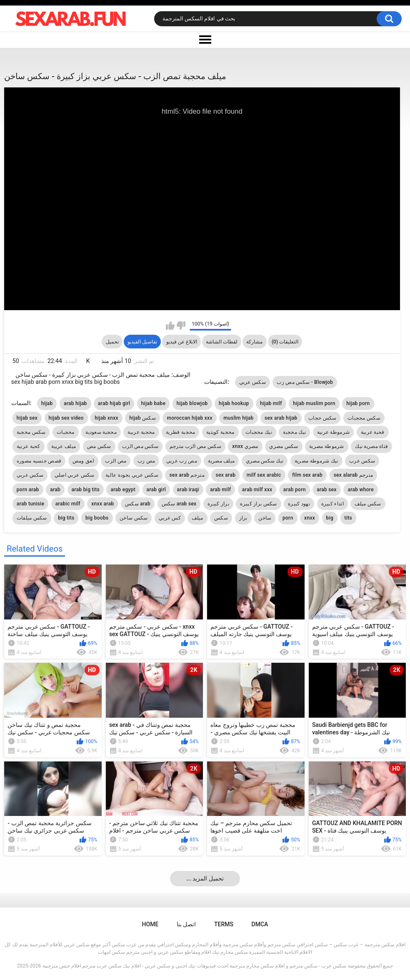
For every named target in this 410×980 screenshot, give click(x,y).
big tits (66, 518)
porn (288, 518)
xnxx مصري (245, 446)
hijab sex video (66, 418)
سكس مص (99, 446)
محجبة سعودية (101, 432)
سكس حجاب (322, 418)
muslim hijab (238, 418)
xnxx (310, 518)
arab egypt (123, 490)
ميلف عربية (64, 446)
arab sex (327, 490)
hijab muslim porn (314, 403)
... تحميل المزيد (205, 878)
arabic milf (68, 504)
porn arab (28, 490)
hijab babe (153, 403)
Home (150, 924)
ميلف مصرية (221, 461)
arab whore (361, 490)
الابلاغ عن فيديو (182, 342)
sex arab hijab (281, 418)
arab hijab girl (114, 403)
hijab (47, 403)
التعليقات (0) (285, 342)
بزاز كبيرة (218, 504)
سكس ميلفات (32, 518)
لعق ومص (83, 461)
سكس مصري (284, 446)
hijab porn (358, 403)
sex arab (225, 475)
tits (348, 518)
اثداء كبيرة (332, 504)
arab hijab (75, 403)
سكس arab (138, 504)
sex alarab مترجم (354, 475)
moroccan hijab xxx (189, 418)
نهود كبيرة (299, 504)
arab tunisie (30, 504)
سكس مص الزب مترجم (195, 446)
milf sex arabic (264, 475)
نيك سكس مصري (265, 461)
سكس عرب (362, 461)
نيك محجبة (294, 432)
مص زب (146, 461)
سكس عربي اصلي (75, 475)
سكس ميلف (368, 504)
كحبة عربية (29, 446)
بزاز (243, 518)
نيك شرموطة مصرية (316, 461)
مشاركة (254, 342)
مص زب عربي (182, 461)
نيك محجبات (259, 432)
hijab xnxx (106, 418)
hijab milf (271, 403)
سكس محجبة (31, 432)
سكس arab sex (179, 504)
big (330, 518)
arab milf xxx (257, 490)
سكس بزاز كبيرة (258, 504)
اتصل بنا (186, 924)
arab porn (295, 490)
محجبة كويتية (220, 432)
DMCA (260, 924)
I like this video (170, 326)
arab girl (156, 490)
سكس (221, 518)
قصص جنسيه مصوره (39, 461)
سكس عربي (252, 382)
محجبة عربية (141, 432)
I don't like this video (181, 326)
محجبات (66, 432)
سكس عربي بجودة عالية (132, 475)
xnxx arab (102, 504)
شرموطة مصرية (327, 446)
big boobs (97, 518)
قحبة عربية (373, 432)
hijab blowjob (192, 403)
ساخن (265, 518)
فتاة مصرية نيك (371, 446)
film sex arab (307, 475)
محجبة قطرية (180, 432)
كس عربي (170, 518)
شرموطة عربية (334, 432)
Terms (224, 924)
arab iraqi (188, 490)
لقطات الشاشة (222, 342)
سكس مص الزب (140, 446)
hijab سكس (142, 418)
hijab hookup (234, 403)
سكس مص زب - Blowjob (305, 382)
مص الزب (116, 461)
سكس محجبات (364, 418)
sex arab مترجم (187, 475)
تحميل (112, 342)
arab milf (220, 490)
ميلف (197, 518)
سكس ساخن (134, 518)
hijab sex (27, 418)
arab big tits (86, 490)
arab (55, 490)
